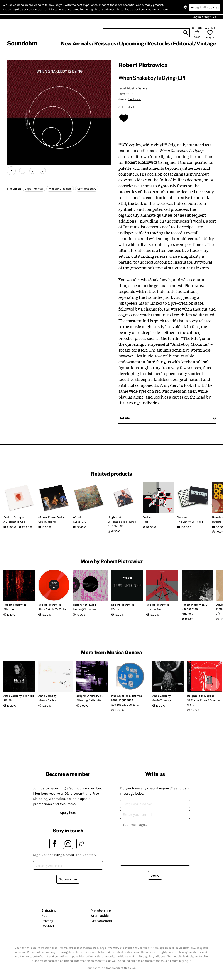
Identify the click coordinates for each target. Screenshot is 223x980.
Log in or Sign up (204, 17)
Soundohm (22, 43)
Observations (47, 522)
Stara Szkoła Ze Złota (52, 609)
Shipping (49, 910)
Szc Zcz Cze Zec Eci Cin (126, 705)
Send (155, 875)
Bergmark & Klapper (201, 696)
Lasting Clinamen (84, 609)
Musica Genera (137, 88)
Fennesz (28, 696)
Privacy (47, 921)
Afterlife (9, 609)
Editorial (183, 43)
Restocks (159, 43)
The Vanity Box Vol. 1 (190, 522)
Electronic (134, 99)
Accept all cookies (205, 7)
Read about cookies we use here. (146, 9)
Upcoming (132, 43)
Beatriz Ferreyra (14, 517)
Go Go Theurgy (162, 700)
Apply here (68, 813)
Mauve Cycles (47, 700)
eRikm (43, 517)
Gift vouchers (101, 921)
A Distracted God (14, 522)
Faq (44, 916)
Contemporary (87, 189)
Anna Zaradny (13, 696)
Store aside (100, 916)
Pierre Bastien (57, 517)
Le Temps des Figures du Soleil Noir (122, 524)
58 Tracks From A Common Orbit (204, 702)
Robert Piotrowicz (143, 65)
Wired (77, 517)
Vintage (206, 43)
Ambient (187, 614)
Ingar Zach (126, 700)
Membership (101, 910)
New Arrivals (76, 43)
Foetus (147, 517)
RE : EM (8, 700)
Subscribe (68, 879)
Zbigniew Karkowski (90, 696)
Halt (145, 522)
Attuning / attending (90, 700)
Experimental (34, 189)
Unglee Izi (114, 517)
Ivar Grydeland (121, 696)
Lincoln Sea (154, 609)
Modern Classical (60, 189)
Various (182, 517)
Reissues (105, 43)
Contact (48, 926)
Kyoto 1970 (80, 522)
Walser (116, 609)
